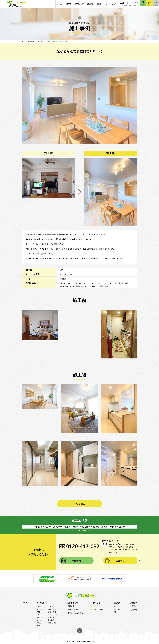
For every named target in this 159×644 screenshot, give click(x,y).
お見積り (120, 561)
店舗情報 (71, 606)
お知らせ (96, 603)
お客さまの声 (73, 603)
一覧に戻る (80, 504)
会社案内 (117, 603)
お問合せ (134, 610)
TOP (25, 603)
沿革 (115, 612)
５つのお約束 (73, 610)
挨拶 (115, 607)
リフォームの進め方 (75, 613)
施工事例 (40, 603)
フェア (96, 606)
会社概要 (116, 609)
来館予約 (76, 561)
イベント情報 (98, 610)
